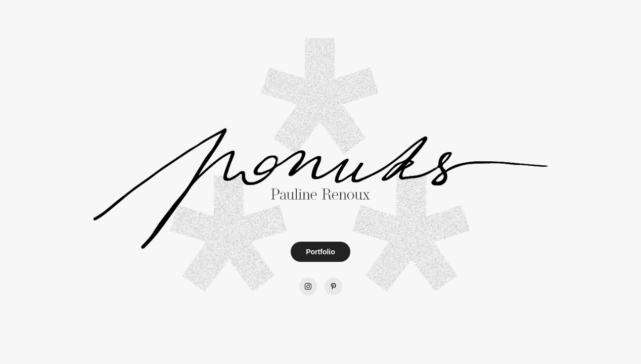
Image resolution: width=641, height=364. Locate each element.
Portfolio (320, 252)
